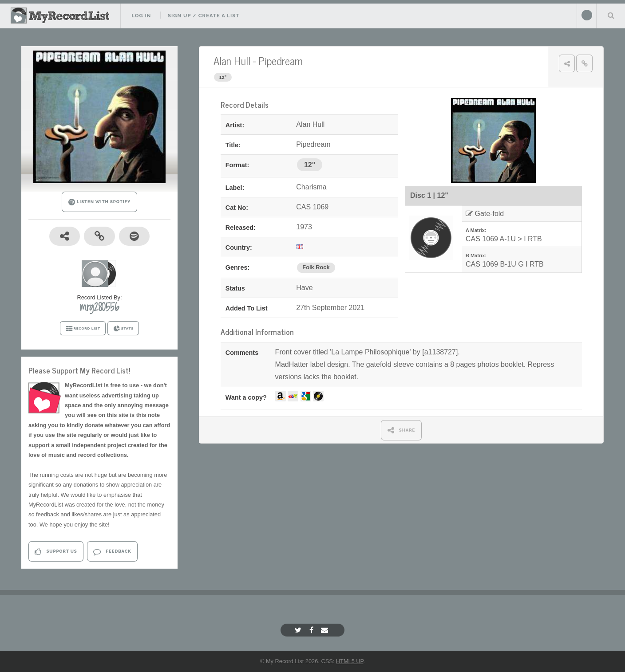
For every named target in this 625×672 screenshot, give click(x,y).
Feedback (112, 552)
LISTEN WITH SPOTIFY (100, 202)
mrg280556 (99, 307)
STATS (123, 329)
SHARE (402, 430)
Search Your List (611, 15)
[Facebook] (312, 630)
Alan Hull (232, 61)
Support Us (56, 552)
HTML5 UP (350, 661)
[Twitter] (299, 630)
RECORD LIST (83, 329)
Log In (141, 16)
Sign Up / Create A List (204, 16)
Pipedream (281, 61)
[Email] (326, 630)
